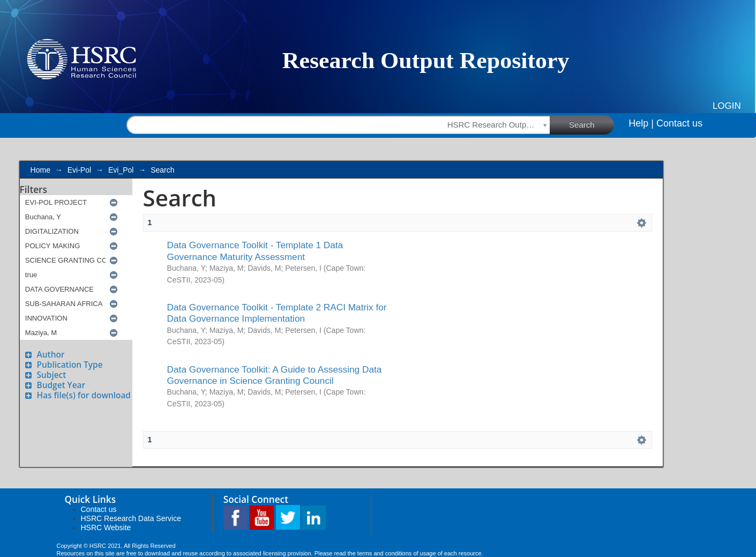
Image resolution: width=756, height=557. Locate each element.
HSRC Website (106, 528)
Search (592, 124)
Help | (641, 123)
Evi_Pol (121, 170)
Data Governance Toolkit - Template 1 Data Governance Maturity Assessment (255, 251)
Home (40, 170)
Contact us (679, 123)
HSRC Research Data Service (131, 518)
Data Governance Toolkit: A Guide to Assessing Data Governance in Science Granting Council (275, 375)
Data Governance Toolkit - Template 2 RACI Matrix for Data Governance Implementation (277, 313)
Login (727, 106)
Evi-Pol (79, 170)
